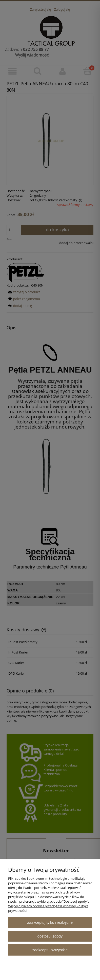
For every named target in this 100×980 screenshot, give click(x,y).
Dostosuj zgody (50, 936)
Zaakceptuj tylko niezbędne (50, 922)
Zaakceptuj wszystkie (50, 950)
